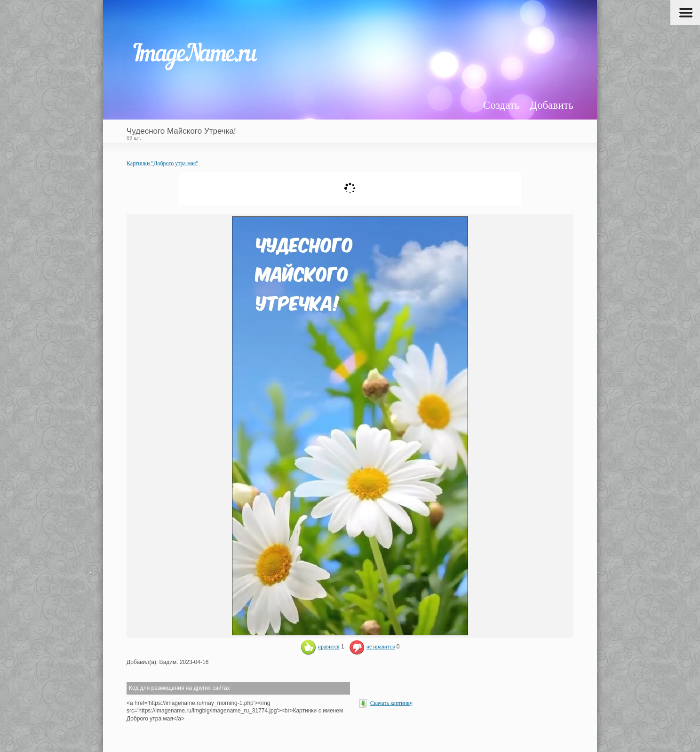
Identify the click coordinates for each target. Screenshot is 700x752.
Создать (501, 105)
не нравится (372, 647)
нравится (320, 647)
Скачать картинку (391, 703)
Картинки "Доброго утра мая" (162, 163)
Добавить (552, 105)
